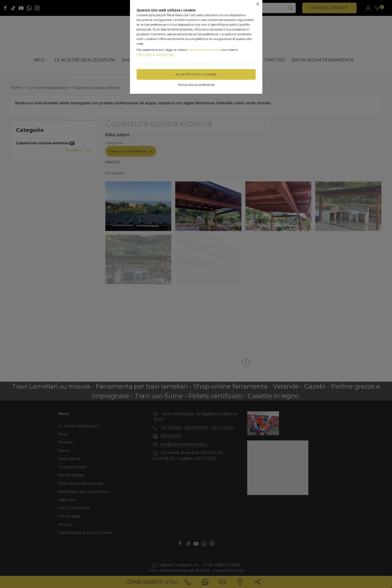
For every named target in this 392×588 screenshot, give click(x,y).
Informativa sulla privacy (156, 54)
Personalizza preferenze (196, 85)
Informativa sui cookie (204, 50)
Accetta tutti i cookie (196, 74)
